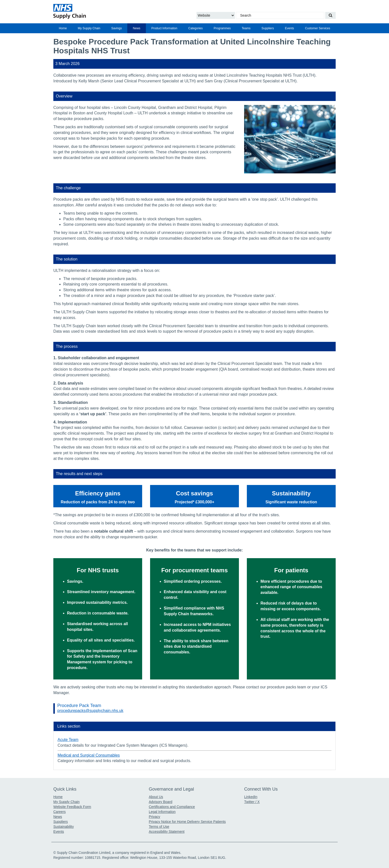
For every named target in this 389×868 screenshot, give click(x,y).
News (137, 28)
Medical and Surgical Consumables (89, 755)
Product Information (164, 28)
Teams (246, 28)
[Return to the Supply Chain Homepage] (99, 11)
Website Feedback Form (72, 807)
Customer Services (317, 28)
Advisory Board (161, 802)
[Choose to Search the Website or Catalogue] (216, 15)
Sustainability (64, 827)
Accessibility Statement (167, 832)
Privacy (155, 817)
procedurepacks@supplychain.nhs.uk (90, 711)
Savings (117, 28)
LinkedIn (251, 797)
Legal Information (162, 812)
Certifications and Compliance (172, 807)
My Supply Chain (89, 28)
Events (289, 28)
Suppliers (268, 28)
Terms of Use (159, 827)
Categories (195, 28)
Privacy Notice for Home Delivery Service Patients (187, 822)
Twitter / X (252, 802)
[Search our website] (330, 15)
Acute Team (68, 740)
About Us (156, 797)
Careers (60, 812)
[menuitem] (63, 28)
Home (63, 28)
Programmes (222, 28)
